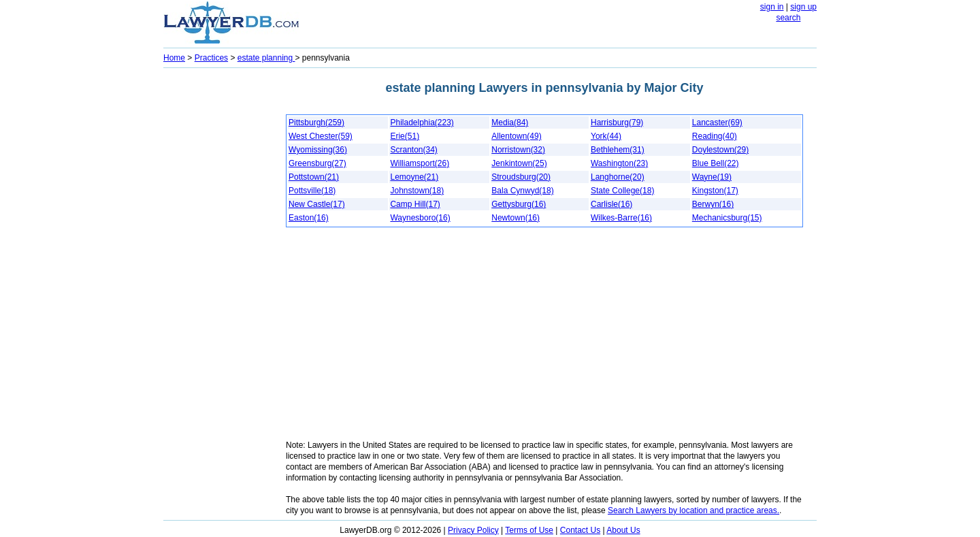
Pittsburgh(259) (316, 123)
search (788, 18)
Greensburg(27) (317, 163)
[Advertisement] (218, 276)
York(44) (606, 136)
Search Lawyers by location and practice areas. (693, 510)
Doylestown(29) (720, 150)
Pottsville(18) (312, 191)
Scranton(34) (413, 150)
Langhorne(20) (618, 177)
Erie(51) (405, 136)
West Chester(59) (321, 136)
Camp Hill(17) (415, 204)
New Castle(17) (317, 204)
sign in (772, 7)
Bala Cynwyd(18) (522, 191)
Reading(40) (715, 136)
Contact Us (580, 530)
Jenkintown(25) (519, 163)
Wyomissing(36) (318, 150)
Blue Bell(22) (716, 163)
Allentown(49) (516, 136)
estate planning (266, 58)
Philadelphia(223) (422, 123)
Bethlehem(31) (618, 150)
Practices (211, 58)
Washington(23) (619, 163)
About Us (623, 530)
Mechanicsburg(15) (727, 218)
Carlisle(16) (611, 204)
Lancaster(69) (717, 123)
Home (174, 58)
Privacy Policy (473, 530)
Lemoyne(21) (414, 177)
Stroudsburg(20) (521, 177)
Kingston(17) (715, 191)
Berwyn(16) (713, 204)
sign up (803, 7)
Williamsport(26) (420, 163)
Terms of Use (529, 530)
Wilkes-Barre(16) (621, 218)
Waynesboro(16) (420, 218)
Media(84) (510, 123)
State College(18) (622, 191)
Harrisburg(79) (617, 123)
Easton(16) (309, 218)
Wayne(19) (712, 177)
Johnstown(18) (417, 191)
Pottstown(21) (314, 177)
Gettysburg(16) (519, 204)
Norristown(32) (518, 150)
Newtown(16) (516, 218)
